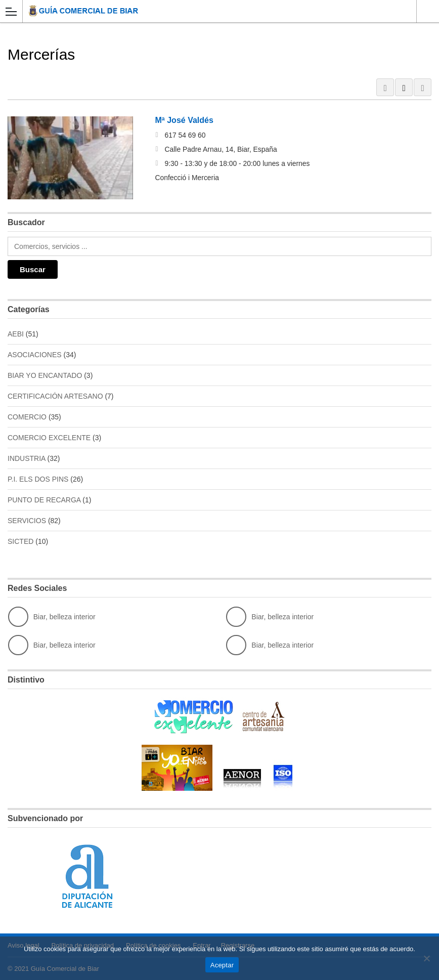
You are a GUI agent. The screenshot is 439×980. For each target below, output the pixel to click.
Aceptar (222, 965)
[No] (426, 958)
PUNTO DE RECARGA (44, 500)
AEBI (16, 334)
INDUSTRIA (27, 458)
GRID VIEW (385, 87)
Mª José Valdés (184, 120)
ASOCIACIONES (35, 355)
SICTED (20, 541)
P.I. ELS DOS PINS (38, 479)
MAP (423, 87)
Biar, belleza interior (52, 617)
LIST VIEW (404, 87)
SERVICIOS (27, 521)
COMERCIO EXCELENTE (49, 438)
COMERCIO (27, 417)
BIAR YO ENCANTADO (45, 375)
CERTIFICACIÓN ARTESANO (55, 396)
